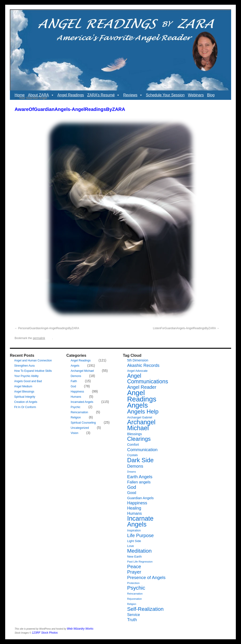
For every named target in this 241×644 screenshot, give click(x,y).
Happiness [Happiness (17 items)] (137, 503)
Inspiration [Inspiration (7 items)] (134, 531)
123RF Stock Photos (45, 633)
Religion (76, 417)
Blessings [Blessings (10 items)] (135, 434)
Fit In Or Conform (25, 407)
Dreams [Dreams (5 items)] (131, 472)
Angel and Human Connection (33, 360)
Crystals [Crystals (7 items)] (132, 455)
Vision (74, 433)
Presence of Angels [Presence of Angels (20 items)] (146, 577)
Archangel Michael (82, 371)
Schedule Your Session (165, 95)
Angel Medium (23, 386)
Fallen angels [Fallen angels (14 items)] (139, 482)
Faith (74, 381)
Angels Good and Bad (28, 381)
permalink (39, 338)
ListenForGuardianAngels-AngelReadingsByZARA (184, 328)
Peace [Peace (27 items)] (134, 566)
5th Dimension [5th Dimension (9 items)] (138, 360)
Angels (75, 366)
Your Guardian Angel (31, 98)
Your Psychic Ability (26, 376)
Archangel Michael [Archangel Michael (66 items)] (141, 425)
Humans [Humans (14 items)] (134, 513)
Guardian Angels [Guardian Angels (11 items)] (140, 498)
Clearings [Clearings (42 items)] (139, 439)
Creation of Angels (26, 402)
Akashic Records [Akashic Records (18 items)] (143, 365)
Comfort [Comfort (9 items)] (133, 445)
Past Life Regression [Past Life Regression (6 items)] (140, 561)
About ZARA (41, 95)
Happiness (77, 392)
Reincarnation (79, 412)
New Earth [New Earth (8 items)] (134, 557)
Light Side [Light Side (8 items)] (134, 541)
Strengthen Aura (24, 366)
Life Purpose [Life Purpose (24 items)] (140, 535)
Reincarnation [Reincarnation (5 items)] (135, 594)
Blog (211, 95)
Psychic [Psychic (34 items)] (136, 588)
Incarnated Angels (82, 402)
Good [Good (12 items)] (132, 493)
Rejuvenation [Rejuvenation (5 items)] (134, 599)
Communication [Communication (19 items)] (142, 450)
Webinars (196, 95)
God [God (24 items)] (132, 487)
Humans (76, 397)
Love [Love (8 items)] (131, 546)
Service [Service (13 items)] (133, 615)
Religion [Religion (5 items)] (132, 604)
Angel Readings (71, 95)
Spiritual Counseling (83, 423)
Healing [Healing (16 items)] (134, 508)
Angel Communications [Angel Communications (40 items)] (148, 379)
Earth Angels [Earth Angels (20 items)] (140, 477)
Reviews (133, 95)
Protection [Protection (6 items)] (133, 583)
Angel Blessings (24, 392)
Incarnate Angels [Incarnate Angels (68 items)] (140, 521)
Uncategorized (80, 428)
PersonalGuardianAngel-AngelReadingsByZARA (49, 328)
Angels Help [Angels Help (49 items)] (143, 411)
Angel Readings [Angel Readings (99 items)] (142, 396)
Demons (76, 376)
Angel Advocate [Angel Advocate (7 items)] (137, 371)
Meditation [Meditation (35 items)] (139, 551)
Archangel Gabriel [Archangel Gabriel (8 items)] (140, 417)
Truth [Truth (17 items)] (132, 620)
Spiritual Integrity (25, 397)
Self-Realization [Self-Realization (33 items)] (145, 609)
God (73, 386)
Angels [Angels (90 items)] (137, 405)
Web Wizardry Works (80, 629)
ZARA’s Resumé (104, 95)
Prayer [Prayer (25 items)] (134, 572)
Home (20, 95)
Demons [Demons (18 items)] (135, 466)
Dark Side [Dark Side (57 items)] (140, 460)
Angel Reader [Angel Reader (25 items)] (142, 387)
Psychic (75, 407)
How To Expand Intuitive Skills (33, 371)
